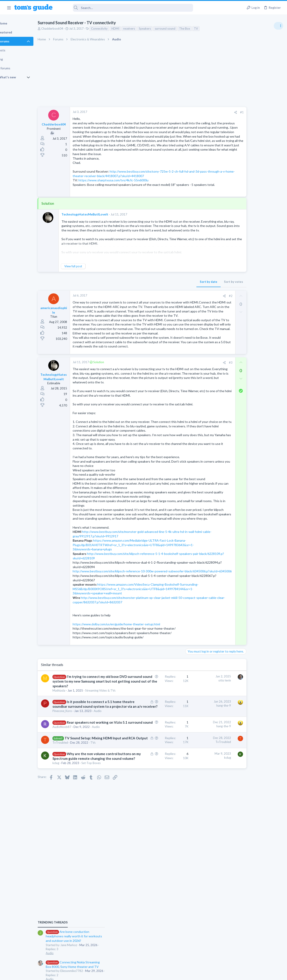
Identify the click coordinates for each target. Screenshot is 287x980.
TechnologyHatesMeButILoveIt (99, 232)
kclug (70, 893)
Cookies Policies (127, 974)
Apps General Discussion (240, 396)
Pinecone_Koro (76, 817)
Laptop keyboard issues (247, 310)
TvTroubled (74, 863)
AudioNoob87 (76, 843)
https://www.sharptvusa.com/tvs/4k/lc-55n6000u (127, 193)
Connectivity (113, 29)
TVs (107, 863)
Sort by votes (198, 299)
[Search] (126, 8)
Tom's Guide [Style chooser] (251, 955)
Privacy (155, 974)
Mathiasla (73, 783)
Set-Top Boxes (105, 893)
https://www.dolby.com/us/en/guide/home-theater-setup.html (130, 708)
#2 (195, 313)
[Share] (200, 112)
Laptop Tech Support (237, 322)
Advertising (95, 974)
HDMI (129, 29)
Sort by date (173, 299)
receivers (143, 29)
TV (210, 29)
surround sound (179, 29)
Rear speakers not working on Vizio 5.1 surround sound (90, 833)
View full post (87, 284)
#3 (195, 402)
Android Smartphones (238, 348)
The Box (199, 29)
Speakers (159, 29)
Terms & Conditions (186, 974)
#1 (206, 112)
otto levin (189, 764)
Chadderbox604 (66, 29)
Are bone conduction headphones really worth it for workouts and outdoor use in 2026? (251, 258)
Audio (112, 817)
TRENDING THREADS (230, 244)
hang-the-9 (188, 803)
